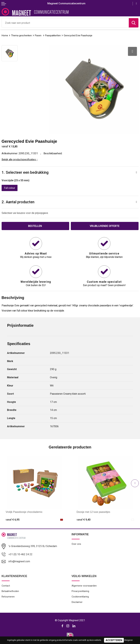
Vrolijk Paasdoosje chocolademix (24, 512)
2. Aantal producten (18, 202)
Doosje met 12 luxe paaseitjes (93, 512)
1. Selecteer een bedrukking (25, 172)
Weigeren (129, 640)
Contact (6, 586)
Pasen (38, 35)
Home (5, 35)
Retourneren (8, 597)
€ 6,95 (13, 520)
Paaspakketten (53, 35)
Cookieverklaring (80, 597)
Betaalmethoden (10, 591)
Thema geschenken (21, 35)
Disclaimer (77, 602)
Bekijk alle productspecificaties (20, 160)
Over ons (76, 544)
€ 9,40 (83, 520)
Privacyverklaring (80, 591)
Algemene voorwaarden (84, 586)
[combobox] (65, 23)
